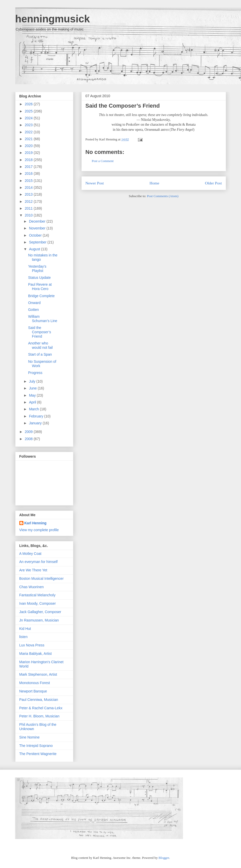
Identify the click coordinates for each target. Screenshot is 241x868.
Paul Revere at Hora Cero (40, 287)
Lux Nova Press (32, 645)
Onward (34, 303)
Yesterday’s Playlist (37, 269)
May (33, 395)
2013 (29, 194)
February (37, 416)
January (36, 423)
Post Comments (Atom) (163, 196)
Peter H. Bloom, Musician (39, 716)
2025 (29, 111)
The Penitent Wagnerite (38, 754)
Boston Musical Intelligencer (41, 578)
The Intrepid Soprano (36, 746)
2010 (29, 215)
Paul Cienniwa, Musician (39, 700)
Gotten (33, 310)
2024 (29, 118)
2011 (29, 208)
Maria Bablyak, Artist (36, 654)
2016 (29, 173)
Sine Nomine (30, 737)
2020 (29, 146)
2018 (29, 160)
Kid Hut (25, 629)
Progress (35, 373)
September (38, 242)
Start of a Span (40, 354)
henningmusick (53, 19)
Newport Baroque (33, 691)
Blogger (164, 858)
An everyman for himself (39, 562)
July (33, 381)
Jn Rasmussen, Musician (39, 620)
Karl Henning (36, 523)
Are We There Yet (33, 570)
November (38, 228)
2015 (29, 181)
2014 (29, 187)
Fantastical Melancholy (37, 595)
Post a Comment (103, 161)
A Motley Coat (30, 554)
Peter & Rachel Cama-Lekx (41, 708)
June (33, 388)
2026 (29, 104)
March (34, 409)
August (35, 249)
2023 (29, 125)
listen (24, 637)
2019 (29, 153)
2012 (29, 201)
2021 (29, 139)
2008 (29, 439)
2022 (29, 132)
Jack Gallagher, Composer (40, 612)
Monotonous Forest (35, 683)
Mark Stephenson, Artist (38, 674)
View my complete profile (39, 530)
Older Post (213, 183)
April (33, 402)
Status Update (39, 278)
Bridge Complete (41, 296)
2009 (29, 432)
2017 (29, 167)
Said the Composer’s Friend (123, 106)
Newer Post (95, 183)
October (36, 235)
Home (154, 183)
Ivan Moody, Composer (38, 603)
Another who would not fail (40, 345)
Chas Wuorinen (32, 587)
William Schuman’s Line (42, 319)
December (38, 221)
